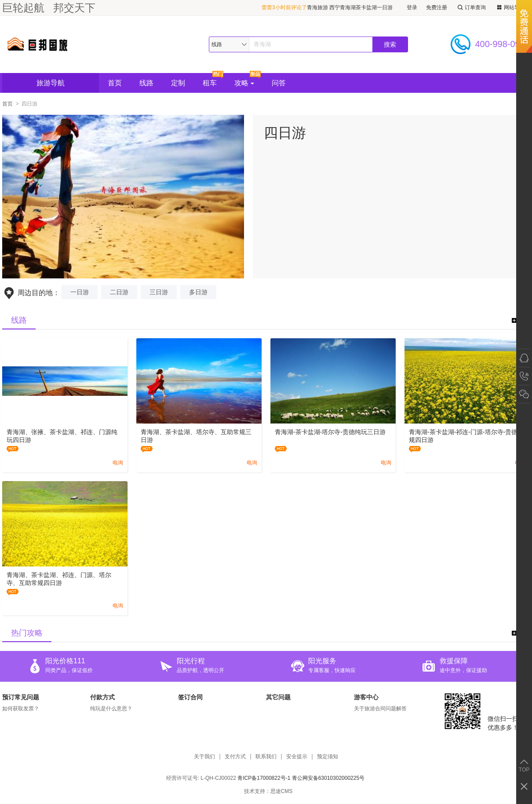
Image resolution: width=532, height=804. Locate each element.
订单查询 (471, 8)
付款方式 (102, 697)
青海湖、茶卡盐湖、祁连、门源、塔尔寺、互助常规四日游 (59, 579)
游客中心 (366, 697)
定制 (178, 83)
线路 (146, 83)
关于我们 (204, 757)
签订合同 (190, 697)
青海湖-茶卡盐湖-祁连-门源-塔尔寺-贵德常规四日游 (466, 436)
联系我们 (266, 757)
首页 (115, 83)
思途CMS (282, 791)
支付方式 (235, 757)
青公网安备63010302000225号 (328, 778)
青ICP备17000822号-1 (264, 778)
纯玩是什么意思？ (111, 709)
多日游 (198, 292)
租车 (210, 83)
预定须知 (328, 757)
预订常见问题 (21, 697)
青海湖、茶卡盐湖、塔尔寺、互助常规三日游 (196, 436)
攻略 (244, 83)
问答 (279, 83)
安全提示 (297, 757)
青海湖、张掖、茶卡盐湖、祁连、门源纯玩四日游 (62, 436)
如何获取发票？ (21, 709)
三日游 (159, 292)
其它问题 (278, 697)
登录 (412, 7)
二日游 (119, 292)
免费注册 (437, 7)
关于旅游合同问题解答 (380, 709)
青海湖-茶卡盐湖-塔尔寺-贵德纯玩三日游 (330, 432)
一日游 (80, 292)
